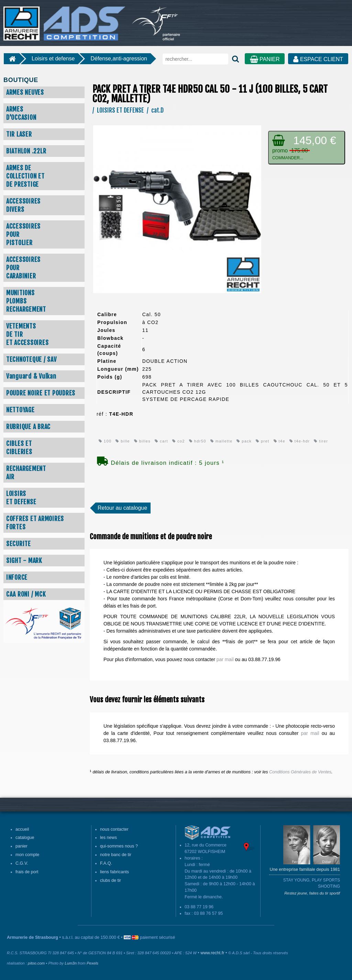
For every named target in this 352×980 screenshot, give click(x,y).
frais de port (27, 872)
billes (142, 441)
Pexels (92, 963)
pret (262, 441)
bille (123, 441)
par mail (225, 659)
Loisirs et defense (53, 59)
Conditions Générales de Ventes (300, 772)
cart (161, 441)
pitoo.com (36, 963)
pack (244, 441)
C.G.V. (22, 863)
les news (108, 838)
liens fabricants (114, 872)
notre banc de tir (116, 855)
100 (105, 441)
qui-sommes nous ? (119, 846)
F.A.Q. (106, 863)
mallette (222, 441)
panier (21, 846)
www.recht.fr (212, 953)
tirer (321, 441)
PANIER (265, 59)
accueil (22, 829)
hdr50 (198, 441)
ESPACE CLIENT (318, 59)
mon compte (27, 855)
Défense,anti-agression (119, 59)
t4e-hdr (300, 441)
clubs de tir (111, 880)
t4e (279, 441)
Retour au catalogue (122, 508)
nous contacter (114, 829)
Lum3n (71, 963)
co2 (179, 441)
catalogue (25, 838)
